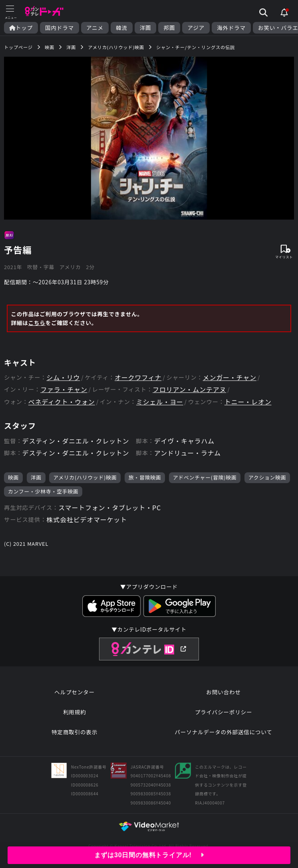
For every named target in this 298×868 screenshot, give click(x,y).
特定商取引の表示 (74, 732)
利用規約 (75, 712)
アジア (196, 28)
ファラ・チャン (64, 389)
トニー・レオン (248, 402)
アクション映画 (267, 477)
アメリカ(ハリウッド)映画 (85, 477)
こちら (37, 323)
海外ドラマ (231, 28)
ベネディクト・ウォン (62, 402)
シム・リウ (63, 378)
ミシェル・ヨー (160, 402)
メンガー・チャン (230, 378)
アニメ (95, 28)
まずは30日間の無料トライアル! (149, 855)
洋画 (146, 28)
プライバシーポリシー (224, 712)
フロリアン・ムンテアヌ (189, 389)
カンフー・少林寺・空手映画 (43, 491)
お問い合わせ (223, 692)
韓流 (122, 28)
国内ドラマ (60, 28)
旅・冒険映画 (145, 477)
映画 (13, 477)
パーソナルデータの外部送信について (223, 732)
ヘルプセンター (74, 692)
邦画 (169, 28)
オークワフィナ (138, 378)
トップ (21, 28)
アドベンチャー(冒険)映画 (205, 477)
